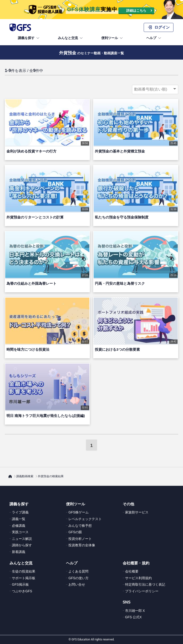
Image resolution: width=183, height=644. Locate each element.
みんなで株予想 (80, 526)
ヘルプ (154, 38)
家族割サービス (137, 512)
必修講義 (19, 526)
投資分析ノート (80, 539)
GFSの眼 (75, 532)
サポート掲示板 (24, 578)
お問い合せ (77, 584)
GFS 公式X (133, 617)
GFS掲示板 (20, 584)
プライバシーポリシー (142, 591)
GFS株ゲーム (79, 512)
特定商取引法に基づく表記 (145, 584)
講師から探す (22, 545)
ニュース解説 (22, 539)
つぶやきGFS (22, 591)
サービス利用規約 (138, 578)
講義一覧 (19, 519)
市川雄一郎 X (135, 611)
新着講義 (19, 552)
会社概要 (132, 571)
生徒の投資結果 (24, 571)
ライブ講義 (20, 512)
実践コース (20, 532)
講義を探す (29, 38)
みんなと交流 (71, 38)
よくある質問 (78, 571)
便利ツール (112, 38)
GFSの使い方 (79, 578)
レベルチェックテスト (85, 519)
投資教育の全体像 (82, 545)
